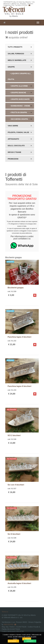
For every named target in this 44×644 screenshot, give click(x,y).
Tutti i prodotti (15, 47)
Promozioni (13, 159)
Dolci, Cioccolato (16, 146)
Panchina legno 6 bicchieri (19, 386)
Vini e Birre (13, 126)
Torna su (5, 612)
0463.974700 (8, 624)
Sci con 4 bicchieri (16, 485)
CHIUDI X (30, 641)
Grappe (11, 67)
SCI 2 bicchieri (14, 435)
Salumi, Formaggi (16, 54)
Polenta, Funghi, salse (18, 132)
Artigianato (13, 139)
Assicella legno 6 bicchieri (19, 583)
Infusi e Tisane (14, 152)
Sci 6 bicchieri (14, 534)
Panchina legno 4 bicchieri (19, 337)
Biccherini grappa (16, 288)
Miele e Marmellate (17, 60)
